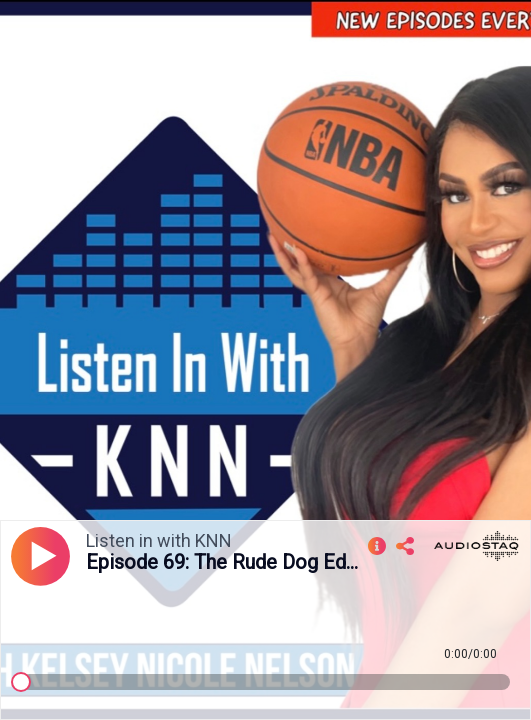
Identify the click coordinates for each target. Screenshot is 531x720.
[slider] (21, 682)
